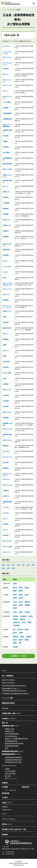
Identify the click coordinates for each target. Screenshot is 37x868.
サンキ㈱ (5, 272)
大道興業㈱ (6, 384)
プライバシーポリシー (9, 819)
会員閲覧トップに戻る (18, 656)
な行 (23, 565)
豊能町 (15, 591)
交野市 (15, 608)
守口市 (15, 602)
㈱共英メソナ (6, 220)
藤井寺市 (23, 619)
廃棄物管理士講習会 (8, 703)
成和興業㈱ (6, 339)
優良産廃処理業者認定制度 (14, 743)
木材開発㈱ (6, 524)
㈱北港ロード (6, 496)
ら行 (8, 568)
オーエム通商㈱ (7, 102)
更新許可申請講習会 (8, 683)
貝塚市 (22, 637)
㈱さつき (5, 261)
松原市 (31, 616)
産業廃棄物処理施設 (12, 746)
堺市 (14, 629)
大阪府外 (16, 647)
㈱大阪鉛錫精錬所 (7, 113)
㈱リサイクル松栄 (7, 547)
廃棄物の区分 (10, 731)
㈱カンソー (6, 186)
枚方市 (21, 602)
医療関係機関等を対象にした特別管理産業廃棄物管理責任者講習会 (14, 690)
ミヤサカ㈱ (6, 513)
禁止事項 (8, 776)
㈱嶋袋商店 (6, 300)
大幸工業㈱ (6, 367)
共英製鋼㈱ (6, 214)
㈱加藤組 (5, 141)
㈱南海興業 (6, 418)
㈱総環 (5, 345)
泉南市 (15, 640)
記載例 (7, 769)
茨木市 (27, 595)
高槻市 (21, 595)
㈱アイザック (6, 46)
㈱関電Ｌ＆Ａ (6, 192)
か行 (8, 565)
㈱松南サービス (7, 311)
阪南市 (21, 640)
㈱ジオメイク (6, 294)
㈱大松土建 (6, 395)
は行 (28, 565)
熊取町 (27, 640)
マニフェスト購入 (8, 698)
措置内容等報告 (10, 774)
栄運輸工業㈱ (6, 250)
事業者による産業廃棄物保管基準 (16, 739)
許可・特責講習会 (8, 676)
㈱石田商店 (6, 69)
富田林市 (16, 616)
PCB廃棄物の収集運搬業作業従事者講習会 (16, 694)
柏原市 (21, 612)
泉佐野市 (29, 637)
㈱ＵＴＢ (5, 530)
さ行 (13, 565)
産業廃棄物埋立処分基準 (13, 762)
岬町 (20, 643)
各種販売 (5, 783)
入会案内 (5, 797)
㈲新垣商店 (6, 322)
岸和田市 (16, 637)
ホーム (4, 671)
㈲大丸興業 (6, 401)
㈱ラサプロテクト (7, 541)
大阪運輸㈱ (6, 108)
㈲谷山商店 (6, 406)
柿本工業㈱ (6, 136)
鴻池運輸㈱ (6, 237)
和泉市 (27, 629)
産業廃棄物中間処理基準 (13, 760)
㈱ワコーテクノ (7, 552)
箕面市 (27, 588)
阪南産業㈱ (6, 468)
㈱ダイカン (6, 350)
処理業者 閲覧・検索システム (11, 713)
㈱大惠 (5, 356)
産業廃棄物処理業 (11, 741)
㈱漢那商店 (6, 197)
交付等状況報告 (10, 771)
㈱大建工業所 (6, 362)
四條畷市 (27, 605)
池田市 (21, 588)
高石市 (15, 633)
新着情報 (5, 835)
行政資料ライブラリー (9, 719)
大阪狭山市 (16, 622)
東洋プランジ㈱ (7, 412)
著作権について (7, 824)
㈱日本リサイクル (7, 440)
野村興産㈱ (6, 446)
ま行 (33, 565)
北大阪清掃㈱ (6, 203)
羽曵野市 (16, 619)
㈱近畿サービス (7, 225)
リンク (4, 814)
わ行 (13, 568)
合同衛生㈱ (6, 231)
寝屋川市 (27, 602)
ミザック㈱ (6, 507)
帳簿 (6, 748)
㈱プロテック (6, 479)
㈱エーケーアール (7, 85)
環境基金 (5, 807)
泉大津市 (20, 629)
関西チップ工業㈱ (7, 169)
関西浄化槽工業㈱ (7, 164)
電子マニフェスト (11, 779)
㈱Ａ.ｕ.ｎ (5, 91)
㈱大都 (5, 378)
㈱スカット (6, 334)
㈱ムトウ (5, 518)
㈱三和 (5, 278)
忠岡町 (21, 633)
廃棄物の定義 (10, 729)
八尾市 (15, 612)
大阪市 (15, 584)
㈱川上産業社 (6, 152)
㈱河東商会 (6, 147)
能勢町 (21, 591)
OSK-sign (5, 708)
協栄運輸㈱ (6, 209)
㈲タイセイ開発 (7, 373)
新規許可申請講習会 (8, 680)
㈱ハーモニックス (7, 457)
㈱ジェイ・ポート (7, 289)
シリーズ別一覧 (10, 790)
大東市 (15, 605)
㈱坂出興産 (6, 255)
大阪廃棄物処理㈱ (7, 119)
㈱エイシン (6, 74)
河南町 (29, 622)
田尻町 (15, 643)
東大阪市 (27, 612)
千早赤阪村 (16, 625)
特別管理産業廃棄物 (12, 734)
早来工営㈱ (6, 462)
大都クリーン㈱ (7, 390)
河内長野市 (23, 616)
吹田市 (15, 595)
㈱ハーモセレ (6, 451)
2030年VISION (7, 810)
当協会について (7, 803)
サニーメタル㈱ (7, 266)
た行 (18, 565)
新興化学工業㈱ (7, 328)
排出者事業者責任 (11, 736)
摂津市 (15, 598)
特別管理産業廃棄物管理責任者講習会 (14, 686)
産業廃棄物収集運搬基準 (13, 757)
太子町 (23, 622)
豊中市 (15, 588)
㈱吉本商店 (6, 535)
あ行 (3, 565)
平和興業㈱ (6, 490)
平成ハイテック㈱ (7, 485)
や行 (3, 568)
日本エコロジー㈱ (7, 429)
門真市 (21, 605)
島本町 (21, 598)
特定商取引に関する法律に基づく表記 (14, 829)
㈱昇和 (5, 317)
